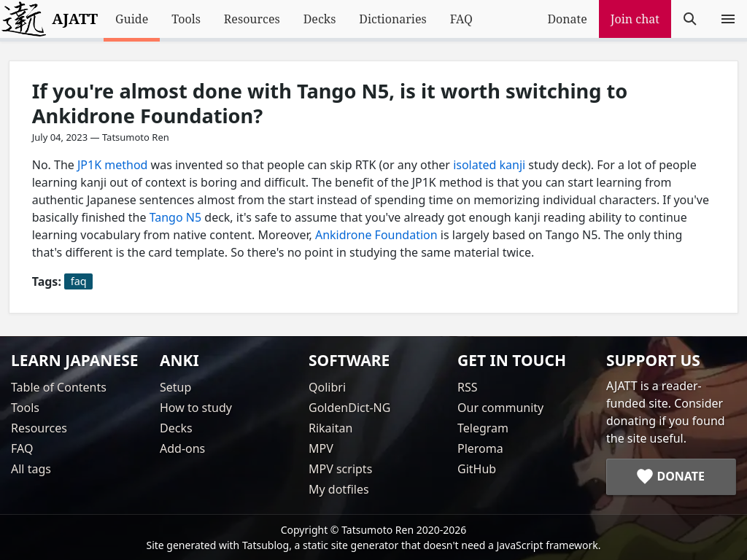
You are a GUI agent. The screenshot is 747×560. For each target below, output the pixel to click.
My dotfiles (339, 489)
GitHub (477, 469)
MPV (321, 448)
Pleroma (480, 448)
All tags (31, 469)
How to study (196, 408)
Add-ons (182, 448)
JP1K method (112, 165)
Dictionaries (392, 19)
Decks (320, 19)
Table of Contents (59, 387)
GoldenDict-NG (349, 408)
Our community (500, 408)
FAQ (461, 19)
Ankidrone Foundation (376, 235)
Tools (186, 19)
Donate (567, 19)
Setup (175, 387)
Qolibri (327, 387)
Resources (252, 19)
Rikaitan (330, 428)
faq (79, 281)
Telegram (483, 428)
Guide (132, 19)
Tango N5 (175, 217)
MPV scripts (340, 469)
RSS (468, 387)
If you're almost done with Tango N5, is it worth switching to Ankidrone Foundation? (330, 103)
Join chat (635, 19)
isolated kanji (489, 165)
